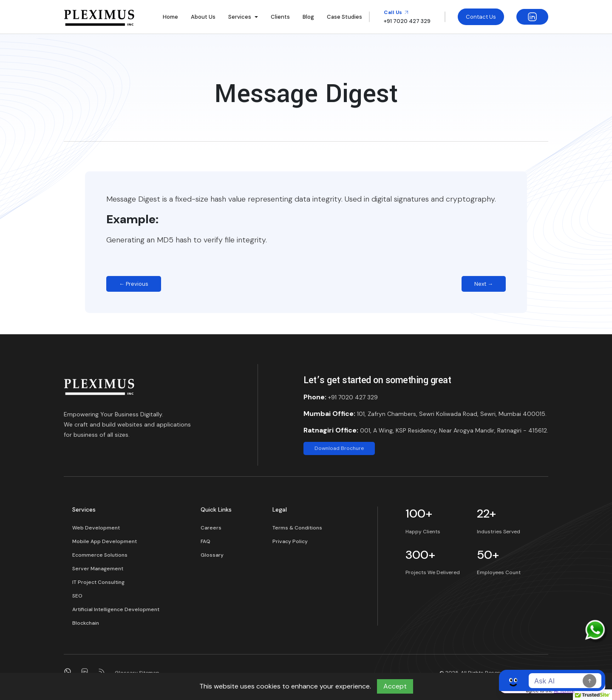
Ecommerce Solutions (100, 555)
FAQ (205, 541)
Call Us (396, 12)
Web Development (96, 528)
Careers (211, 528)
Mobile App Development (105, 541)
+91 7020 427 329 (353, 397)
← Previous (134, 284)
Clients (280, 17)
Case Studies (344, 17)
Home (170, 17)
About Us (203, 17)
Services (240, 17)
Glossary (212, 555)
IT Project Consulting (98, 582)
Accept (395, 686)
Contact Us (481, 17)
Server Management (98, 569)
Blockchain (86, 623)
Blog (308, 17)
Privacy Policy (290, 541)
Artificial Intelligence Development (116, 609)
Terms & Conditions (297, 528)
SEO (77, 596)
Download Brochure (339, 448)
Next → (484, 284)
